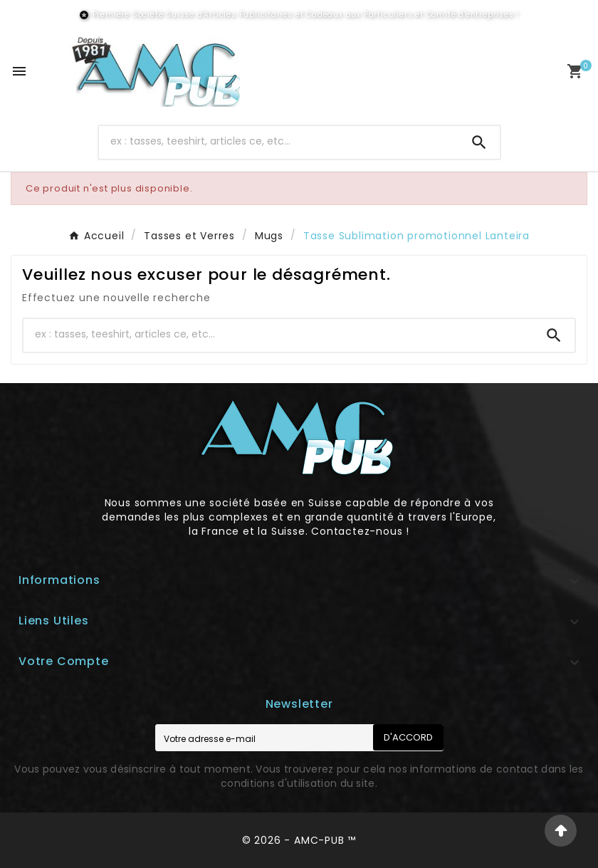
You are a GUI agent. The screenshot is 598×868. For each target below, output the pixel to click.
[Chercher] (279, 141)
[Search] (479, 142)
